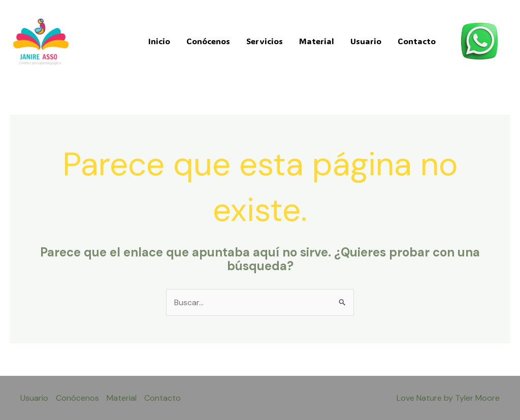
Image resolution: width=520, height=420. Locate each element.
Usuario (366, 41)
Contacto (417, 41)
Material (317, 41)
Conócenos (208, 41)
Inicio (159, 41)
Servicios (265, 41)
